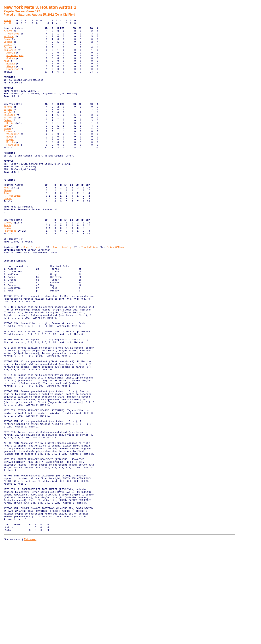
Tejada (8, 127)
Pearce (11, 72)
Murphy (11, 166)
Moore (7, 43)
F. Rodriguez (15, 62)
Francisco (13, 79)
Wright (8, 130)
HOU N (7, 21)
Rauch (10, 159)
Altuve (8, 33)
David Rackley (62, 291)
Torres (8, 124)
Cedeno (11, 66)
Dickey (8, 153)
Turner (8, 137)
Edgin (10, 163)
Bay (6, 146)
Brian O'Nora (115, 291)
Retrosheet (30, 639)
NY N (7, 24)
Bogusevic (10, 56)
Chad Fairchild (33, 291)
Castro (8, 49)
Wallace (9, 40)
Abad (6, 69)
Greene (8, 46)
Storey (11, 75)
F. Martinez (11, 36)
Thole (7, 150)
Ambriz (11, 59)
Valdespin (13, 156)
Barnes (8, 53)
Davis (10, 143)
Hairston (9, 133)
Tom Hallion (89, 291)
